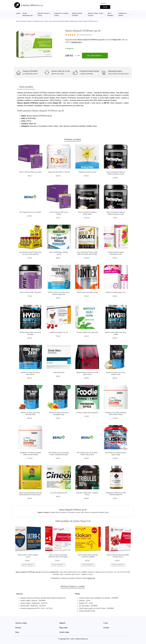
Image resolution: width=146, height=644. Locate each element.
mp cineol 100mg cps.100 (59, 493)
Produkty (23, 21)
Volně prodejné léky (28, 14)
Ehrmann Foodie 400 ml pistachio (87, 413)
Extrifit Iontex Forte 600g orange (87, 292)
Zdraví (47, 21)
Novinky (18, 628)
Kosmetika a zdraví (123, 14)
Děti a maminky (110, 14)
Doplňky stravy (74, 21)
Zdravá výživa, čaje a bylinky (96, 14)
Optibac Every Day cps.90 (87, 172)
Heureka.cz (29, 21)
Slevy (17, 632)
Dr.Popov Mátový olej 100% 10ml (87, 332)
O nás (106, 623)
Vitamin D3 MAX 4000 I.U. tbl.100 (59, 172)
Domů (18, 13)
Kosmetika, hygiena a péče (61, 14)
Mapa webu (64, 628)
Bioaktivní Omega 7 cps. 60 (59, 332)
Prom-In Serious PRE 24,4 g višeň (30, 172)
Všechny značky (21, 623)
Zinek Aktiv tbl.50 (59, 372)
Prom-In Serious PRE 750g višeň (30, 292)
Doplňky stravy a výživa (44, 14)
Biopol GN (117, 40)
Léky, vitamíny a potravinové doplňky (59, 21)
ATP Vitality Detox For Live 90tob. (30, 212)
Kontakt (106, 628)
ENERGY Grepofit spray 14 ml (116, 292)
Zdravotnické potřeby (77, 14)
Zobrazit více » (77, 42)
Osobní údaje (64, 632)
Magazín (62, 623)
